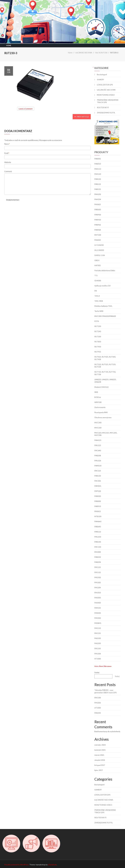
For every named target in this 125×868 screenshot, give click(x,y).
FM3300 (98, 598)
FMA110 (98, 169)
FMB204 (98, 562)
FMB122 (98, 184)
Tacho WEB (99, 311)
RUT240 (98, 331)
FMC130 (98, 547)
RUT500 (98, 336)
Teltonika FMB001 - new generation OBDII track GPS (106, 691)
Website (8, 162)
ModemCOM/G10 (101, 387)
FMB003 (98, 501)
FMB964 (98, 230)
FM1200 (98, 577)
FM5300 (98, 618)
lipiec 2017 (99, 770)
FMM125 (98, 440)
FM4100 (98, 608)
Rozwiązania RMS (101, 412)
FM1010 (98, 593)
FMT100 (98, 235)
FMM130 (98, 466)
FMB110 (98, 532)
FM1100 (98, 648)
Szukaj (97, 672)
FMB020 (98, 496)
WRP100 (98, 402)
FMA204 (98, 199)
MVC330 (98, 428)
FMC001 (98, 481)
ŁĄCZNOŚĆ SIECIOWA (106, 90)
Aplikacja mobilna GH (102, 286)
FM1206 (98, 654)
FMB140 (98, 542)
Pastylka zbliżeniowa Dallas (105, 270)
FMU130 (98, 537)
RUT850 (98, 342)
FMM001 (98, 486)
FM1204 (98, 588)
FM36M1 (98, 623)
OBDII (97, 260)
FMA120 (98, 174)
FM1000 (98, 552)
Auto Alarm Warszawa (103, 666)
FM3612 (98, 511)
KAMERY (100, 80)
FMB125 (98, 189)
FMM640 (98, 522)
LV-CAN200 (99, 245)
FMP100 (98, 491)
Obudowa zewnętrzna (103, 417)
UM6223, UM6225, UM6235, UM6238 (105, 381)
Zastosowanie (100, 407)
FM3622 (98, 204)
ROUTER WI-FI (103, 107)
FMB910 (98, 506)
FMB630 (98, 210)
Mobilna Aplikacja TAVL (103, 306)
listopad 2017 (100, 765)
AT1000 (98, 659)
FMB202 (98, 557)
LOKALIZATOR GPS (105, 85)
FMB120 (98, 179)
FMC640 (98, 450)
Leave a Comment (26, 109)
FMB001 (98, 159)
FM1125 (98, 633)
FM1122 (98, 572)
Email (6, 153)
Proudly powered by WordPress (17, 865)
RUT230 (98, 326)
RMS (96, 392)
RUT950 (98, 347)
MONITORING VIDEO (106, 95)
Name (7, 144)
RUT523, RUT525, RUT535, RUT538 (105, 366)
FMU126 (98, 461)
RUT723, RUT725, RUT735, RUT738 (105, 373)
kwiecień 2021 (100, 750)
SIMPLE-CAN (100, 255)
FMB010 (98, 164)
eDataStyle (52, 865)
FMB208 (98, 455)
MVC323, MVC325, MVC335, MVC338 (106, 434)
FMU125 (98, 445)
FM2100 (98, 638)
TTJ (96, 276)
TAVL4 (97, 296)
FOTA (97, 321)
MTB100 (98, 516)
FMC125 (98, 471)
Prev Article (82, 117)
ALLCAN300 (99, 250)
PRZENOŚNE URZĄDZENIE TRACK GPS (108, 101)
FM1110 (98, 628)
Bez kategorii (102, 75)
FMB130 (98, 476)
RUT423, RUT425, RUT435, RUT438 (105, 358)
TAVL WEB (99, 301)
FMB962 (98, 225)
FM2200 (98, 643)
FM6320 (98, 240)
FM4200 (98, 613)
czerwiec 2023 (100, 745)
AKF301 (98, 265)
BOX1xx (98, 397)
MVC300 (98, 423)
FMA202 (98, 194)
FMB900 (98, 215)
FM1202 (98, 582)
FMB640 (98, 527)
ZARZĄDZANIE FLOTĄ (106, 113)
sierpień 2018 (100, 760)
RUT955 (98, 352)
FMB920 (98, 220)
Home (9, 45)
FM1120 (98, 567)
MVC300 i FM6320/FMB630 (105, 316)
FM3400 (98, 603)
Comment (8, 171)
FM (96, 291)
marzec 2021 (99, 755)
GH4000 (98, 281)
